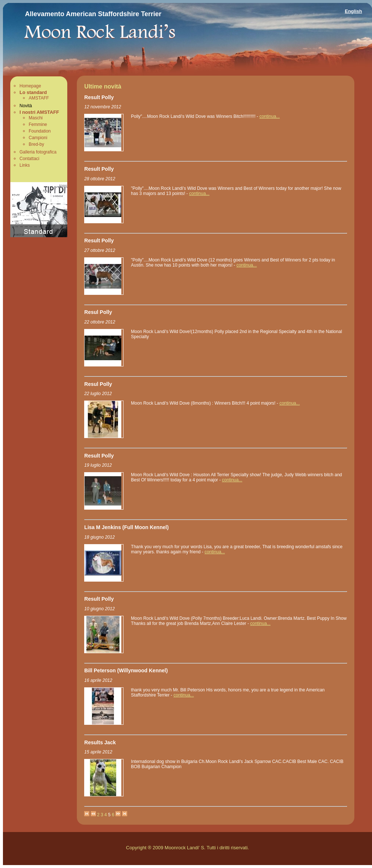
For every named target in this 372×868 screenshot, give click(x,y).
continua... (270, 116)
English (353, 11)
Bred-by (36, 144)
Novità (26, 106)
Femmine (38, 124)
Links (25, 165)
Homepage (30, 86)
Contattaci (29, 159)
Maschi (36, 118)
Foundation (40, 131)
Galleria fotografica (38, 152)
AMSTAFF (39, 98)
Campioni (38, 138)
